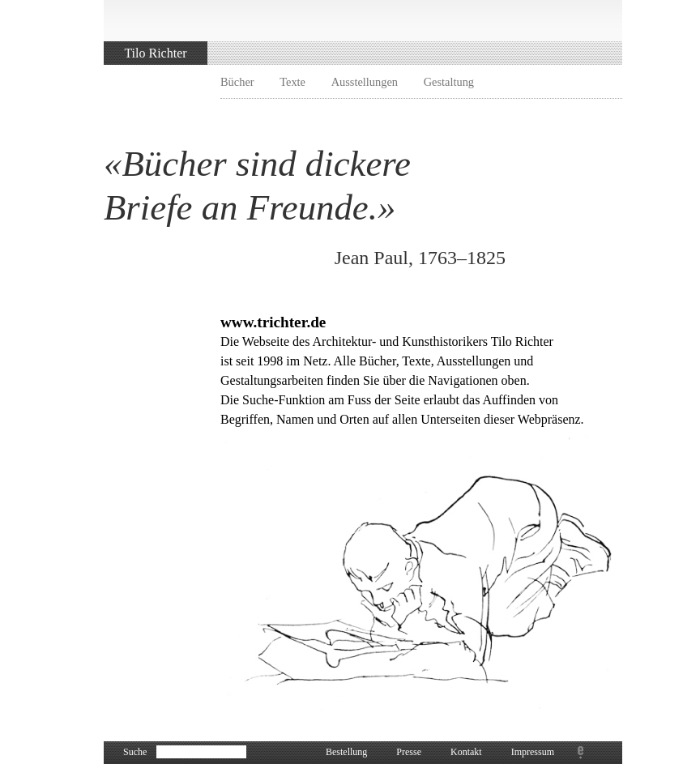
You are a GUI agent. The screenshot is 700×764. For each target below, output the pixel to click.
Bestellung (346, 752)
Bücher (237, 82)
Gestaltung (449, 82)
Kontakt (466, 752)
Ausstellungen (365, 82)
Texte (292, 82)
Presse (409, 752)
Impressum (533, 752)
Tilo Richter (155, 53)
